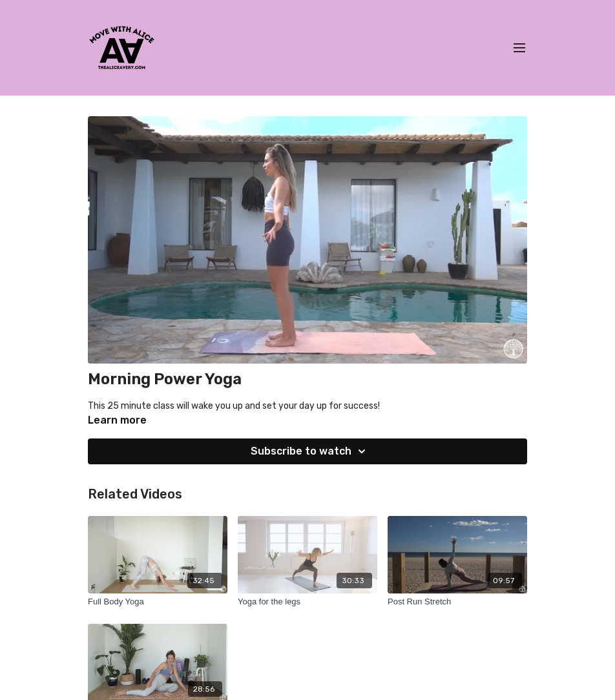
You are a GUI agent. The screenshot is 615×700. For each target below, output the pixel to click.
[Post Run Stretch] (457, 602)
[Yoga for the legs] (307, 602)
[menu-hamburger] (519, 48)
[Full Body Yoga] (158, 602)
